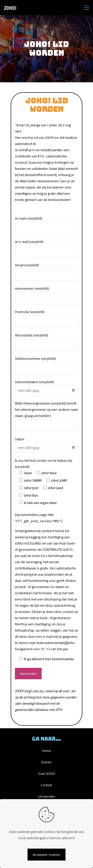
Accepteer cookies (46, 855)
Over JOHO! (46, 774)
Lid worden (47, 796)
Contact (46, 785)
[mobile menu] (86, 7)
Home (47, 751)
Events (46, 762)
